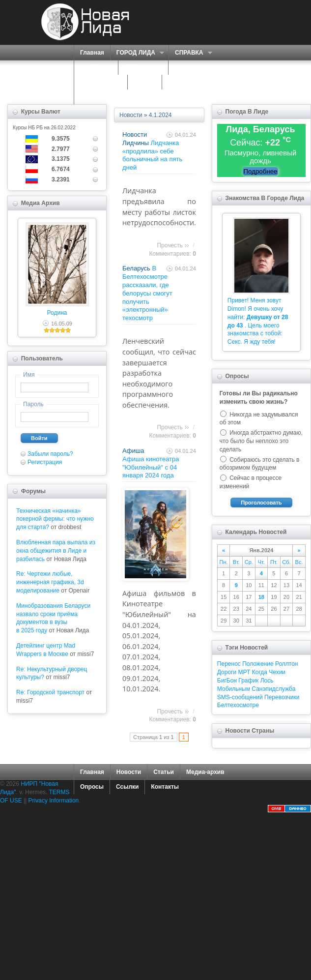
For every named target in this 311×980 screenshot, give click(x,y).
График (248, 681)
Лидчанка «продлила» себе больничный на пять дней (152, 155)
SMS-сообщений (240, 697)
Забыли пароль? (50, 454)
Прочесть (170, 245)
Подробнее (260, 171)
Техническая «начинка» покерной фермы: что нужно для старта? (55, 519)
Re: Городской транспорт (50, 692)
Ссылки (127, 787)
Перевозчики (282, 697)
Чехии (277, 672)
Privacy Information (54, 801)
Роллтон (287, 664)
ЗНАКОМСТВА (101, 82)
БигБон (227, 681)
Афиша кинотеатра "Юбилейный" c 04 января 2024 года (151, 467)
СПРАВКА (190, 53)
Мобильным (234, 689)
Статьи (164, 772)
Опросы (92, 787)
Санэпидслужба (273, 689)
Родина (57, 313)
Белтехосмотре (238, 705)
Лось (267, 681)
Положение (258, 664)
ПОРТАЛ (94, 68)
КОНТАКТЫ (97, 97)
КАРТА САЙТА (188, 82)
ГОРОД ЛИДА (137, 53)
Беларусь (136, 268)
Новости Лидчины (136, 139)
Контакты (165, 787)
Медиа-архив (205, 772)
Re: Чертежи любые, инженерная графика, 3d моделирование (50, 582)
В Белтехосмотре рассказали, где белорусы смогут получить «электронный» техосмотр (147, 293)
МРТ (244, 672)
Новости (131, 115)
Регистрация (45, 462)
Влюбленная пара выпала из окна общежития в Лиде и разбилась (56, 551)
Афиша (133, 451)
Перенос (229, 664)
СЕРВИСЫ (141, 68)
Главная (92, 53)
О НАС (185, 68)
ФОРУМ (145, 82)
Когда (260, 672)
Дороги (227, 672)
